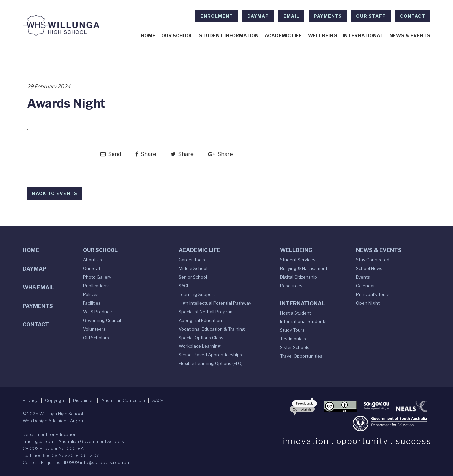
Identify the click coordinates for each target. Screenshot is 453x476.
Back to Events (55, 193)
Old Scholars (96, 338)
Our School (177, 36)
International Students (303, 321)
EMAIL (291, 16)
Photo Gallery (97, 277)
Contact (413, 16)
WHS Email (38, 288)
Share (146, 154)
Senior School (193, 277)
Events (363, 277)
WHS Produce (97, 312)
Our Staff (371, 16)
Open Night (368, 303)
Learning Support (197, 294)
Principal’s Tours (373, 294)
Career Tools (192, 260)
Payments (328, 16)
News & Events (410, 36)
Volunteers (94, 329)
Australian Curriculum (123, 400)
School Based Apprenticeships (210, 355)
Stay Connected (373, 260)
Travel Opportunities (301, 356)
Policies (91, 294)
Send (111, 154)
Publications (96, 286)
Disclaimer (83, 400)
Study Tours (292, 330)
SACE (184, 286)
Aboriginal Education (200, 320)
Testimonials (293, 339)
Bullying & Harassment (304, 268)
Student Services (298, 260)
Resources (291, 286)
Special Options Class (201, 338)
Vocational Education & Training (212, 329)
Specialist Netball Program (206, 312)
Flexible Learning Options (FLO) (211, 363)
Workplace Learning (200, 346)
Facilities (92, 303)
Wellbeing (322, 36)
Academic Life (283, 36)
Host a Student (295, 313)
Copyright (55, 400)
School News (369, 268)
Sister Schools (295, 347)
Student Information (229, 36)
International (363, 36)
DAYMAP (258, 16)
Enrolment (217, 16)
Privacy (30, 400)
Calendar (366, 286)
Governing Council (102, 320)
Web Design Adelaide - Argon (53, 421)
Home (148, 36)
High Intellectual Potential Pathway (215, 303)
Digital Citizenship (298, 277)
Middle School (193, 268)
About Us (92, 260)
